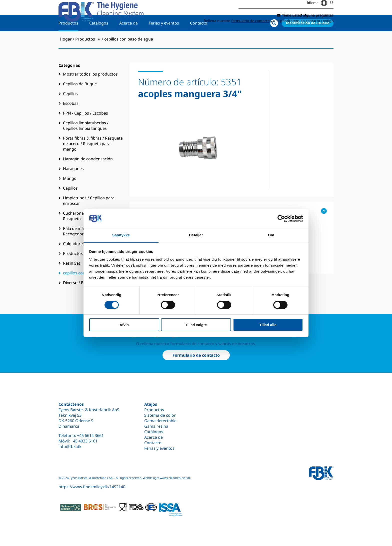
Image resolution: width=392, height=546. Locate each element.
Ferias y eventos (164, 39)
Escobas (71, 120)
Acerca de (128, 39)
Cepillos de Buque (80, 100)
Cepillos (70, 110)
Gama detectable (160, 421)
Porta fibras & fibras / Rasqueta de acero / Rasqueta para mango (93, 160)
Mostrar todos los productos (90, 90)
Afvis (124, 325)
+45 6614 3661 (90, 435)
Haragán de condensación (88, 175)
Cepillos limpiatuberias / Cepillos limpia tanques (86, 142)
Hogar (66, 55)
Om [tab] (271, 235)
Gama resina (156, 426)
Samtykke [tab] (121, 235)
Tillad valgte (196, 325)
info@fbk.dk (70, 446)
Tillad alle (268, 325)
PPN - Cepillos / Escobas (85, 129)
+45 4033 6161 (84, 441)
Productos (68, 39)
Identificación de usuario (308, 39)
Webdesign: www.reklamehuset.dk (167, 478)
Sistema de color (160, 415)
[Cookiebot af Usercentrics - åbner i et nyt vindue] (281, 219)
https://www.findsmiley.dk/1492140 (92, 487)
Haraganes (73, 185)
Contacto (199, 39)
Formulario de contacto (196, 355)
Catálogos (99, 39)
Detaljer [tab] (196, 235)
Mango (70, 195)
